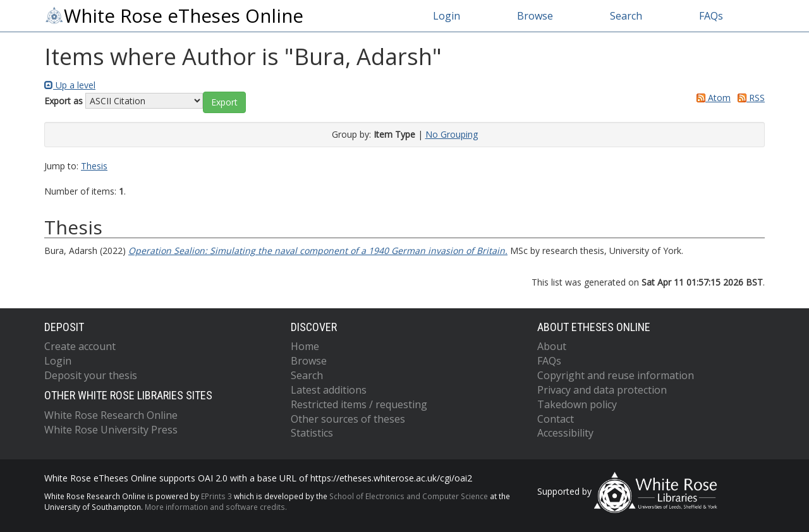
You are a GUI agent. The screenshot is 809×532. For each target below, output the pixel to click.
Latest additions (329, 390)
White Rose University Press (111, 430)
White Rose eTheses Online (174, 16)
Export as (64, 101)
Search (626, 16)
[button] (224, 102)
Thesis (94, 166)
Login (447, 16)
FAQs (711, 16)
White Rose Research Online (111, 415)
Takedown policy (577, 404)
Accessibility (565, 433)
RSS (749, 98)
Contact (556, 419)
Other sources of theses (348, 419)
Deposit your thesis (91, 375)
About (552, 346)
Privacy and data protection (602, 390)
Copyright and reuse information (616, 375)
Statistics (312, 433)
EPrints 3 (216, 496)
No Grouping (452, 134)
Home (305, 346)
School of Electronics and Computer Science (409, 496)
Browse (535, 16)
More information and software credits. (216, 507)
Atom (711, 98)
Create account (80, 346)
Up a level (70, 85)
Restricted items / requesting (359, 404)
